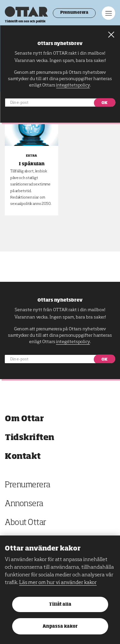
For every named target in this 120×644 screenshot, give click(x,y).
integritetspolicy (73, 342)
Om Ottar (24, 419)
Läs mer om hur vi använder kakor (58, 583)
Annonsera (24, 504)
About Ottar (26, 523)
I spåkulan (32, 164)
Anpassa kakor (60, 627)
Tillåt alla (60, 605)
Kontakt (23, 457)
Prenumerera (74, 13)
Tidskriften (30, 438)
